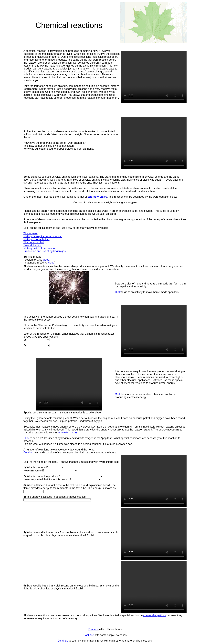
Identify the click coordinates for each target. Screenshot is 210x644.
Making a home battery (37, 239)
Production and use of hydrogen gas (45, 251)
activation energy (68, 433)
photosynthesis (97, 197)
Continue (29, 453)
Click (118, 292)
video (46, 260)
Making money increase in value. (43, 236)
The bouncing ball (34, 242)
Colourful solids (32, 245)
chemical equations (155, 615)
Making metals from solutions (40, 248)
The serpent (30, 233)
